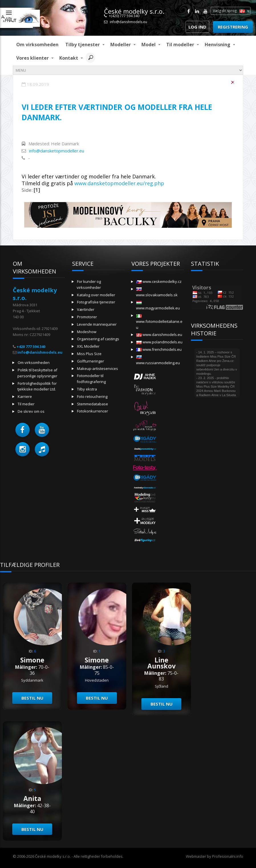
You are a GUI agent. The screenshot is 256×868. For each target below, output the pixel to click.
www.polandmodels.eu (159, 342)
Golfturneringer (91, 361)
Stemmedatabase (93, 404)
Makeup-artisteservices (97, 368)
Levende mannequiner (97, 324)
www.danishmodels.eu (159, 335)
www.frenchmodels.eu (159, 349)
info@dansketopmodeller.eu (57, 151)
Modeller (121, 45)
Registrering (233, 27)
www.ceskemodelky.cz (159, 281)
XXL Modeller (88, 346)
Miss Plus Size (89, 354)
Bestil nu (32, 698)
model (149, 45)
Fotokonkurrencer (93, 411)
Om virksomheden (37, 45)
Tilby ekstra (87, 389)
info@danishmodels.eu (128, 22)
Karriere (25, 396)
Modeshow (87, 332)
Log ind (197, 27)
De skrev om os (31, 411)
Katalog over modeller (96, 295)
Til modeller (180, 45)
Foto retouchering (92, 396)
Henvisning (218, 45)
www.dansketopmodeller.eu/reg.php (119, 183)
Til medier (26, 404)
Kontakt (69, 58)
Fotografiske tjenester (96, 302)
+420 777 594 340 (31, 347)
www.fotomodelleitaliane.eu (159, 322)
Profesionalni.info (228, 856)
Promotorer (87, 317)
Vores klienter (32, 58)
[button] (23, 430)
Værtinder (86, 309)
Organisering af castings (98, 339)
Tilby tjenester (83, 45)
